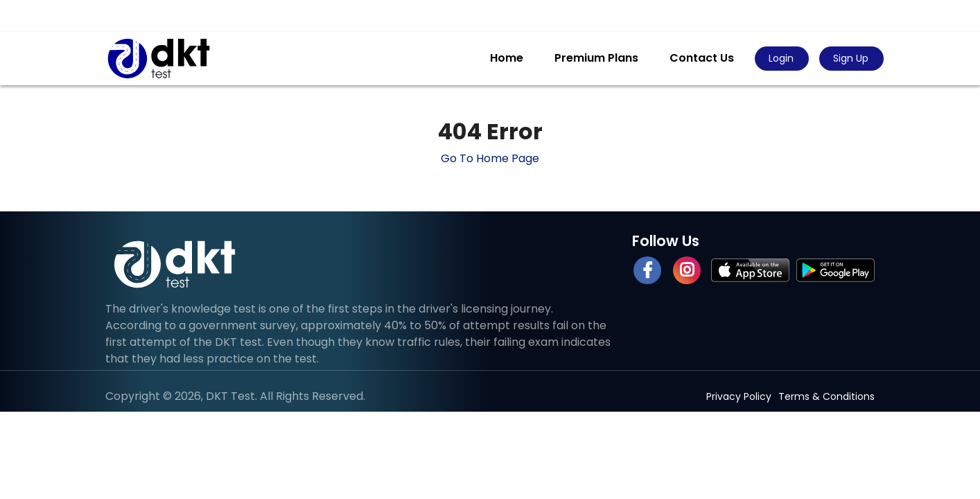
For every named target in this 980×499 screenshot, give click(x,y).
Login (781, 58)
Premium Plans (596, 58)
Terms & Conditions (826, 396)
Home (507, 58)
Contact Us (702, 58)
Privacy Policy (739, 396)
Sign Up (851, 58)
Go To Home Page (490, 158)
